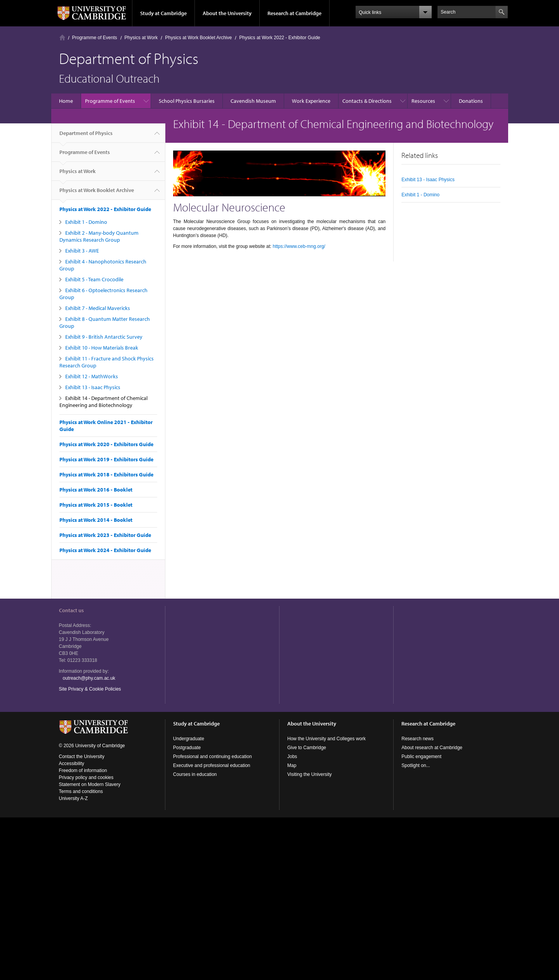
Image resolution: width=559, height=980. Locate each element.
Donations (471, 101)
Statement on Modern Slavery (90, 784)
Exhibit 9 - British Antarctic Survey (104, 337)
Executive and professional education (212, 765)
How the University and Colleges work (326, 739)
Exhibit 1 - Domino (86, 222)
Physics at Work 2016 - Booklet (96, 490)
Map (292, 765)
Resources (423, 101)
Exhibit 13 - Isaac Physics (93, 387)
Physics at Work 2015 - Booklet (96, 505)
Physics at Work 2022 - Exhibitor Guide (280, 38)
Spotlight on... (416, 765)
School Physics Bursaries (187, 101)
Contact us (71, 610)
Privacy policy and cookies (86, 777)
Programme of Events (95, 38)
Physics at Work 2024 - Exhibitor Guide (105, 550)
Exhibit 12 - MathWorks (92, 376)
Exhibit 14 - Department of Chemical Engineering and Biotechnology (103, 402)
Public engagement (421, 757)
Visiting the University (310, 774)
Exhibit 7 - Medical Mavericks (98, 308)
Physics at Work (141, 38)
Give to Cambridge (307, 748)
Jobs (292, 757)
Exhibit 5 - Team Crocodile (94, 279)
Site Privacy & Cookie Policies (90, 689)
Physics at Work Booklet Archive (198, 38)
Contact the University (82, 757)
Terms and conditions (81, 791)
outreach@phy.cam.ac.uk (89, 678)
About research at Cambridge (432, 748)
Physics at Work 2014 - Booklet (96, 520)
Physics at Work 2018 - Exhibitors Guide (106, 474)
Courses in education (195, 774)
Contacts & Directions (367, 101)
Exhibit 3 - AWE (82, 251)
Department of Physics (86, 136)
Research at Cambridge (294, 13)
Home (62, 37)
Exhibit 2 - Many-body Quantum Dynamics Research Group (99, 236)
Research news (418, 739)
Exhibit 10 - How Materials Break (102, 348)
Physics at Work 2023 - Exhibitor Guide (105, 535)
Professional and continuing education (213, 757)
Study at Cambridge (163, 13)
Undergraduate (189, 739)
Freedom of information (83, 770)
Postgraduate (187, 748)
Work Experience (311, 101)
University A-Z (74, 798)
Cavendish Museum (253, 101)
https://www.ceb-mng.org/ (299, 246)
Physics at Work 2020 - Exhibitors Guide (106, 444)
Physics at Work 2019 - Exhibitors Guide (106, 459)
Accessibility (72, 764)
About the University (227, 13)
